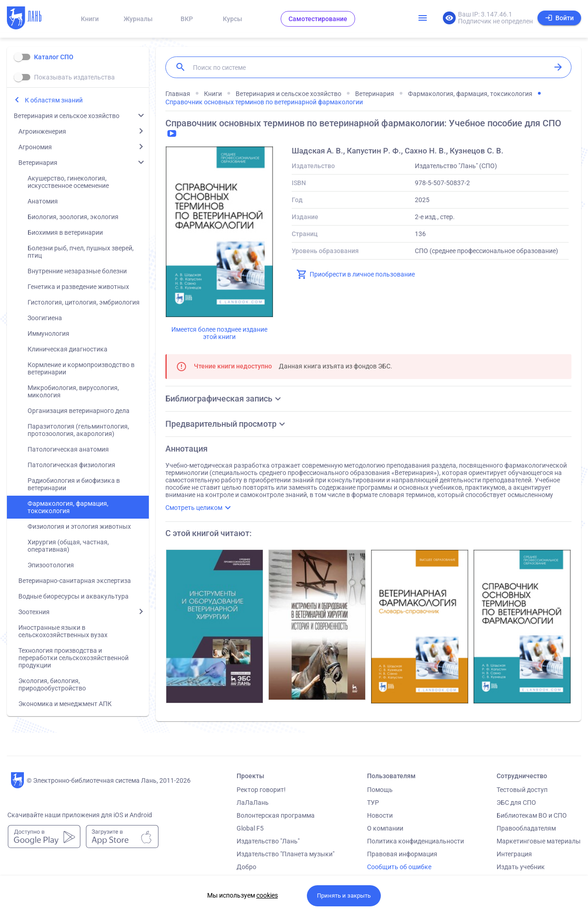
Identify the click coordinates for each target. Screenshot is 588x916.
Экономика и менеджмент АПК (65, 704)
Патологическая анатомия (68, 449)
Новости (380, 815)
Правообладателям (526, 828)
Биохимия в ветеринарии (65, 232)
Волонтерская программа (276, 815)
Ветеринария (38, 163)
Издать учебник (521, 867)
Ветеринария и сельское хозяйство (67, 116)
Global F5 (250, 828)
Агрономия (35, 147)
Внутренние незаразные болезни (77, 271)
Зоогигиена (45, 318)
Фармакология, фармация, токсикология (68, 507)
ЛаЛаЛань (253, 803)
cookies (267, 895)
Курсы (232, 19)
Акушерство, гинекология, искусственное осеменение (68, 182)
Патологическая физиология (71, 465)
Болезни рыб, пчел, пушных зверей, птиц (81, 252)
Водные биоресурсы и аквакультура (73, 596)
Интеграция (514, 854)
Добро (246, 867)
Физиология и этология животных (79, 526)
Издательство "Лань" (268, 841)
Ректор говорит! (261, 790)
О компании (385, 828)
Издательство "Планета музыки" (286, 854)
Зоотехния (34, 612)
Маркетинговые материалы (539, 841)
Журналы (138, 19)
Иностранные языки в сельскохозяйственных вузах (63, 631)
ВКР (187, 19)
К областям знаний (54, 100)
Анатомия (43, 201)
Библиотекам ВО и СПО (532, 815)
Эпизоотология (51, 565)
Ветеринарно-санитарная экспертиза (75, 581)
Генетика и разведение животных (78, 287)
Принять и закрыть (344, 896)
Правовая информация (402, 854)
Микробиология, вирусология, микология (73, 391)
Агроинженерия (42, 131)
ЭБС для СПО (516, 803)
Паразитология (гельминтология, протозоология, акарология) (78, 430)
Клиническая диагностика (68, 349)
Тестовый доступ (522, 790)
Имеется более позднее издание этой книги (219, 333)
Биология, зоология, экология (73, 217)
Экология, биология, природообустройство (52, 684)
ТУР (373, 803)
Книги (90, 19)
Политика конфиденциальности (416, 841)
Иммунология (48, 334)
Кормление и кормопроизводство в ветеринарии (81, 368)
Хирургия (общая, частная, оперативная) (68, 546)
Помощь (380, 790)
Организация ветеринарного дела (79, 411)
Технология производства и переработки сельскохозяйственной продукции (73, 658)
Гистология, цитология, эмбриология (84, 302)
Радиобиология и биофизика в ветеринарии (74, 484)
